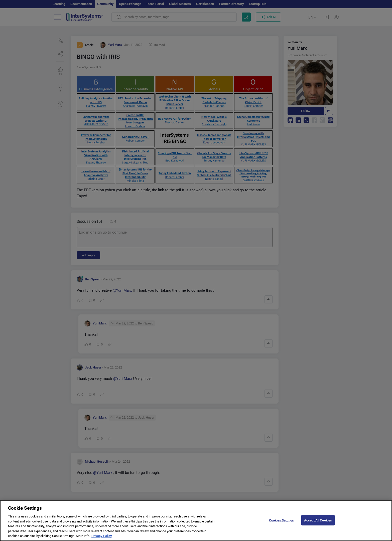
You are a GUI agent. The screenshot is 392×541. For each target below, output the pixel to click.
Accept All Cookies (318, 525)
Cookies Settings (281, 525)
